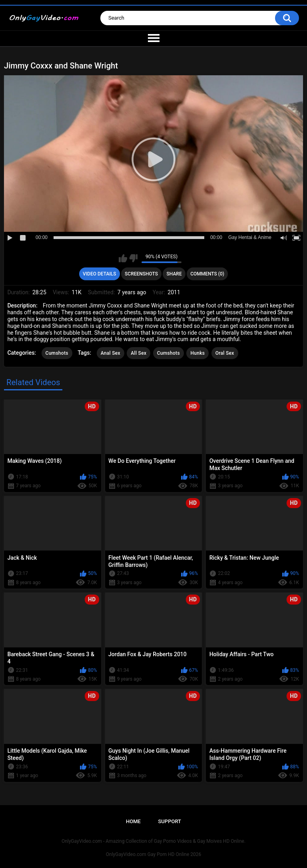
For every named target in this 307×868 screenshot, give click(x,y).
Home (133, 821)
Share (174, 274)
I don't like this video (133, 258)
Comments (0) (207, 274)
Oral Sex (225, 353)
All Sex (139, 353)
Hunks (197, 353)
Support (169, 821)
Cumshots (57, 353)
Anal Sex (111, 353)
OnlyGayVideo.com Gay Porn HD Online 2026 (153, 854)
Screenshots (141, 274)
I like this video (123, 258)
